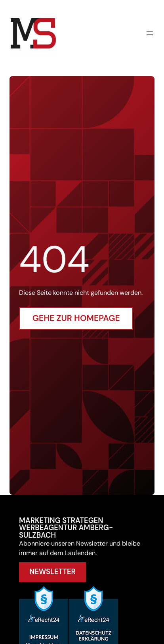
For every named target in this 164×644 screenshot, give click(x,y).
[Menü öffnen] (150, 33)
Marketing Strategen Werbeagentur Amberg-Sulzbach (66, 528)
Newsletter (52, 572)
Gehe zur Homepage (76, 318)
